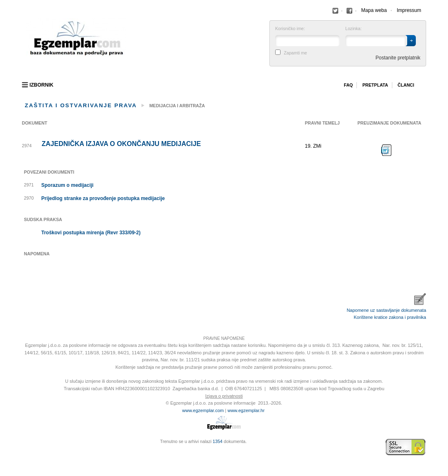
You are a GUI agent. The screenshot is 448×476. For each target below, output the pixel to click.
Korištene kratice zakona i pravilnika (390, 317)
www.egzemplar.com (203, 410)
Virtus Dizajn (24, 451)
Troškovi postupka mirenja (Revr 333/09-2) (91, 233)
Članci (406, 85)
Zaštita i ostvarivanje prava (81, 105)
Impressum (409, 10)
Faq (348, 85)
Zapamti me (295, 53)
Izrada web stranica (24, 447)
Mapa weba (374, 10)
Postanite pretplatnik (398, 58)
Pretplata (375, 85)
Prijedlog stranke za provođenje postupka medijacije (103, 198)
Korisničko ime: (290, 29)
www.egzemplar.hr (246, 410)
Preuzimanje (387, 150)
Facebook (335, 11)
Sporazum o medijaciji (67, 185)
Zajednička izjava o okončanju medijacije (121, 144)
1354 (218, 441)
